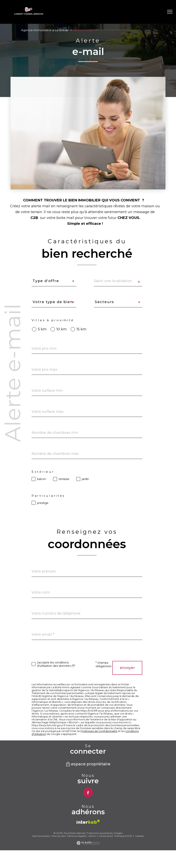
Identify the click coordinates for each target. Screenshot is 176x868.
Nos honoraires (41, 836)
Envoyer (127, 668)
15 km (81, 329)
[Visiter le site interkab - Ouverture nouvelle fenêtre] (88, 822)
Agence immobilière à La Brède (45, 30)
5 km (42, 329)
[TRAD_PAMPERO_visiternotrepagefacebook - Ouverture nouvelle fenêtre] (88, 793)
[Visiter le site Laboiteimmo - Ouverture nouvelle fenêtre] (88, 844)
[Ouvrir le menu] (170, 12)
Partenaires (105, 836)
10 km (62, 329)
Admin (92, 836)
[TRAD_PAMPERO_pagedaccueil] (29, 14)
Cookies (139, 836)
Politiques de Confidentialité (99, 731)
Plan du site (58, 836)
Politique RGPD (123, 836)
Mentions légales (76, 836)
